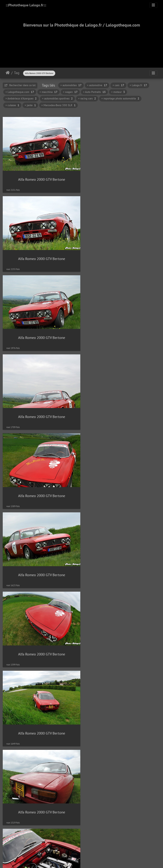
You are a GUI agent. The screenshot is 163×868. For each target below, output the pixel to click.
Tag (17, 73)
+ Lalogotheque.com (20, 92)
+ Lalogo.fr (138, 85)
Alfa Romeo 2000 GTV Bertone (39, 73)
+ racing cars (87, 98)
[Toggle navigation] (153, 5)
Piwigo (90, 814)
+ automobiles (71, 85)
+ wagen (70, 92)
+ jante (30, 105)
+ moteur (118, 92)
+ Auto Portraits (94, 92)
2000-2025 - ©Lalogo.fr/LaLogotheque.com (81, 853)
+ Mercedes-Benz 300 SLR (58, 105)
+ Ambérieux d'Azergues (21, 98)
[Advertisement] (82, 43)
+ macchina (49, 92)
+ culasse (12, 105)
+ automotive (97, 85)
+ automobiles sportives (57, 98)
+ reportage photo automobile (120, 98)
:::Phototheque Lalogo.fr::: (26, 5)
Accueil (8, 73)
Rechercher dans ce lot (20, 85)
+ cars (118, 85)
